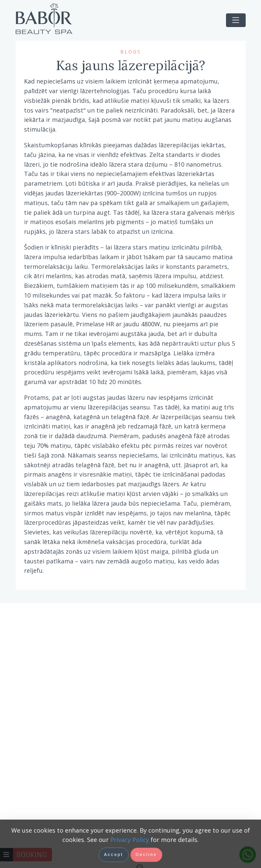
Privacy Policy (130, 840)
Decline (146, 855)
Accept (114, 855)
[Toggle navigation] (236, 20)
